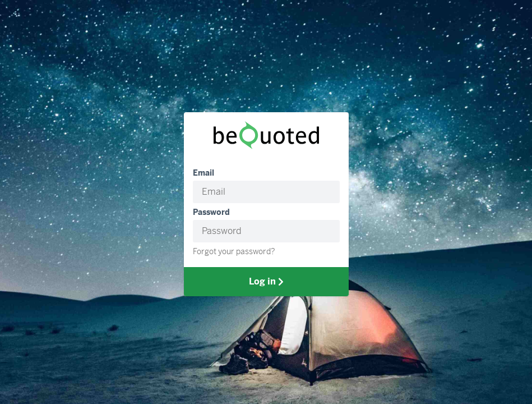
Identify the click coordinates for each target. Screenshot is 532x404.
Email (203, 173)
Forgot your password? (234, 251)
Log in (266, 281)
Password (211, 212)
